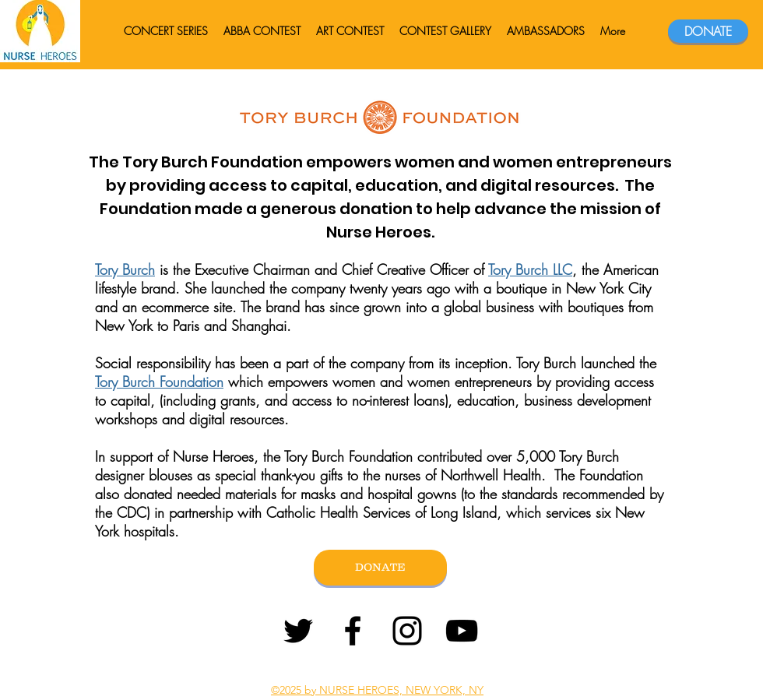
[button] (546, 31)
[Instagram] (407, 631)
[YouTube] (462, 631)
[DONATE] (708, 31)
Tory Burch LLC (530, 269)
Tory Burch (125, 269)
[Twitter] (298, 631)
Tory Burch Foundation (159, 382)
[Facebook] (353, 631)
